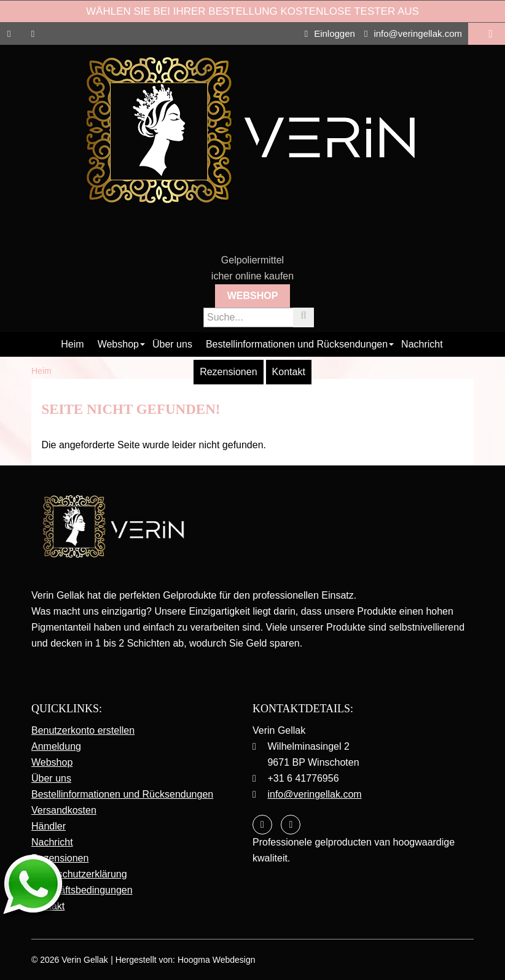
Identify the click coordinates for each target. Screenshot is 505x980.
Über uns (172, 344)
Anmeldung (56, 746)
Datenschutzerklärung (79, 874)
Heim (72, 344)
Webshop (253, 296)
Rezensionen (228, 372)
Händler (49, 826)
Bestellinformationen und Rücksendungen (297, 344)
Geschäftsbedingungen (82, 890)
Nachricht (422, 344)
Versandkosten (64, 810)
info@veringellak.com (413, 33)
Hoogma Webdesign (217, 960)
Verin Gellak (84, 960)
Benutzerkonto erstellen (83, 730)
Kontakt (289, 372)
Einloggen (330, 33)
